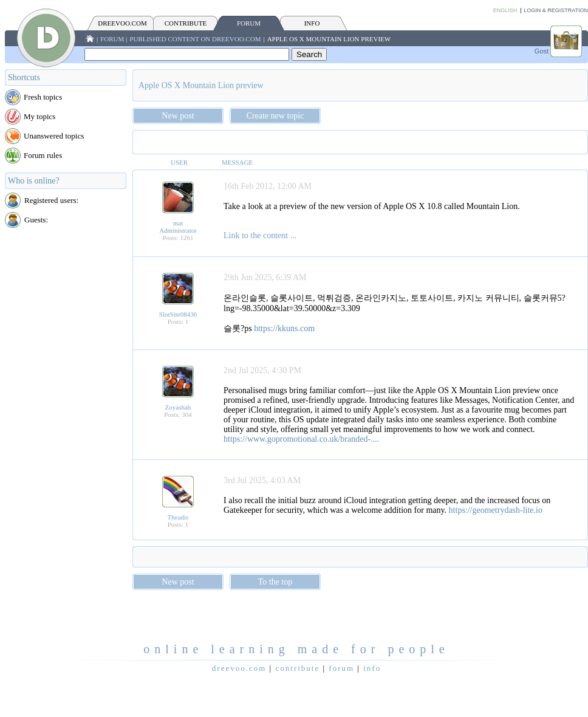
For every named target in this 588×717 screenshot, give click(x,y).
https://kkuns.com (284, 328)
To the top (275, 582)
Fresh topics (43, 97)
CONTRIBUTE (186, 23)
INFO (312, 23)
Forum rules (43, 155)
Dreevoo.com (122, 23)
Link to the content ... (260, 235)
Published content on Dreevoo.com (195, 39)
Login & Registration (556, 10)
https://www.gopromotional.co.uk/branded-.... (301, 439)
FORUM (249, 23)
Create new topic (275, 116)
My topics (39, 116)
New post (178, 116)
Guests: (36, 220)
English (505, 10)
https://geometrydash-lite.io (496, 510)
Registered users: (51, 200)
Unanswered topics (54, 136)
